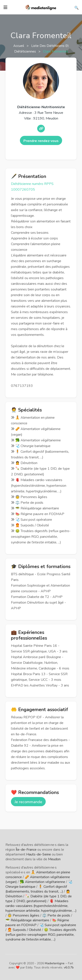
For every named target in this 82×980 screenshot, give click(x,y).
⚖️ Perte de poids (56, 915)
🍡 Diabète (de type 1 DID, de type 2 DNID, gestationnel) (39, 899)
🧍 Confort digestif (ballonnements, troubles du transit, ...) (36, 889)
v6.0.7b (69, 967)
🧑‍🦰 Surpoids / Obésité (24, 930)
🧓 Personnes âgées (23, 915)
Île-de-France (26, 850)
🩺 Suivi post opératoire (58, 925)
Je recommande (28, 802)
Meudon (54, 859)
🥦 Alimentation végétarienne (42, 882)
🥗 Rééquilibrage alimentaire (27, 920)
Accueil (19, 46)
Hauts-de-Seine (39, 854)
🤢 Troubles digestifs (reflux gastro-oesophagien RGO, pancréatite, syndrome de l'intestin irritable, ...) (41, 935)
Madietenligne (55, 963)
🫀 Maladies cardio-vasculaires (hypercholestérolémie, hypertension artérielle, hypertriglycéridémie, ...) (41, 906)
